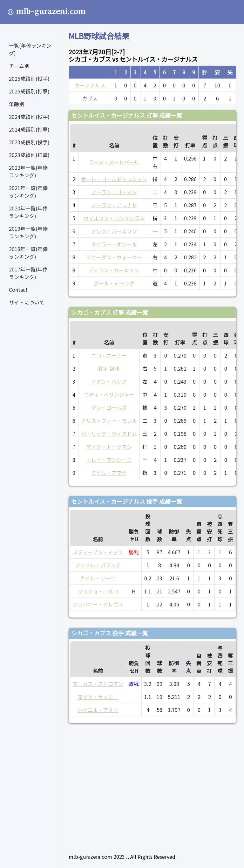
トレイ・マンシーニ (109, 460)
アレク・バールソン (114, 231)
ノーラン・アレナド (114, 205)
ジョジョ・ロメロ (98, 591)
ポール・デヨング (114, 283)
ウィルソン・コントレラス (114, 218)
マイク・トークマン (109, 447)
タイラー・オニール (114, 244)
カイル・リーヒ (98, 578)
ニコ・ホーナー (109, 355)
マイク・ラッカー (98, 697)
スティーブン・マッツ (98, 552)
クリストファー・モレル (109, 420)
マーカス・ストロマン (98, 684)
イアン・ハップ (109, 381)
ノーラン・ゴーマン (114, 192)
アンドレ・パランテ (98, 565)
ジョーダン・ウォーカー (114, 257)
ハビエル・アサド (98, 710)
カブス (90, 98)
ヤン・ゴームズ (109, 407)
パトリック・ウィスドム (109, 434)
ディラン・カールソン (114, 270)
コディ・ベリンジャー (109, 394)
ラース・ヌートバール (114, 162)
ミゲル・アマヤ (109, 473)
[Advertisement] (152, 785)
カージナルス (90, 85)
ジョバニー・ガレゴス (98, 604)
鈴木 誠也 (109, 368)
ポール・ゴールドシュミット (114, 179)
